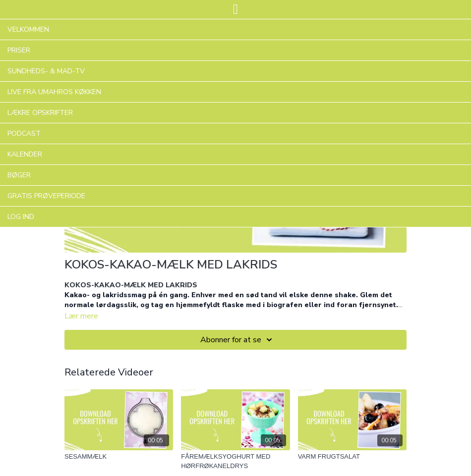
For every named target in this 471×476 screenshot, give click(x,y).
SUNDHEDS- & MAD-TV (46, 71)
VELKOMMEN (28, 29)
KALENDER (25, 154)
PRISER (19, 50)
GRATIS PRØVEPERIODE (46, 196)
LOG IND (21, 217)
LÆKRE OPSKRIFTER (40, 113)
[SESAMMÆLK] (119, 457)
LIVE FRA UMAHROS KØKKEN (54, 92)
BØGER (19, 175)
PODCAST (24, 133)
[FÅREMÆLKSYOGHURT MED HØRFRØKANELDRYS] (235, 461)
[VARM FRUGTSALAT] (352, 457)
